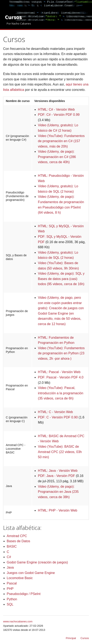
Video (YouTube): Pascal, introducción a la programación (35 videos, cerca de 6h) (61, 393)
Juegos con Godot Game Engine (31, 573)
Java (10, 567)
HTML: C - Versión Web (55, 412)
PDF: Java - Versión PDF (56, 476)
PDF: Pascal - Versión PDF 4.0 (61, 377)
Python (12, 599)
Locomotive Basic (20, 578)
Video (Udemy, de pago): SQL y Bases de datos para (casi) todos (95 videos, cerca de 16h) (61, 279)
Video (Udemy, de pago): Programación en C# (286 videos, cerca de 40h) (57, 157)
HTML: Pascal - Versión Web (59, 372)
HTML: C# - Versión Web (56, 109)
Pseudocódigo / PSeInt (24, 594)
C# (9, 557)
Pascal (12, 583)
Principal (71, 638)
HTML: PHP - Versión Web (58, 510)
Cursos (85, 638)
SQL (10, 604)
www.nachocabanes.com (18, 621)
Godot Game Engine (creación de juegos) (37, 562)
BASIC (12, 546)
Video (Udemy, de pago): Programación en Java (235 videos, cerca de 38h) (58, 492)
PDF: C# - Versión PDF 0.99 (59, 115)
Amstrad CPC (17, 536)
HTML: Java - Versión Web (58, 471)
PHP (10, 589)
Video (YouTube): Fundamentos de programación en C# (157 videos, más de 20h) (61, 141)
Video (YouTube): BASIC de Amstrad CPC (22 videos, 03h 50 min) (60, 452)
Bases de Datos (19, 541)
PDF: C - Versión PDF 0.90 (58, 417)
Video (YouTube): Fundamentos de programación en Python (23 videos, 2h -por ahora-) (61, 353)
